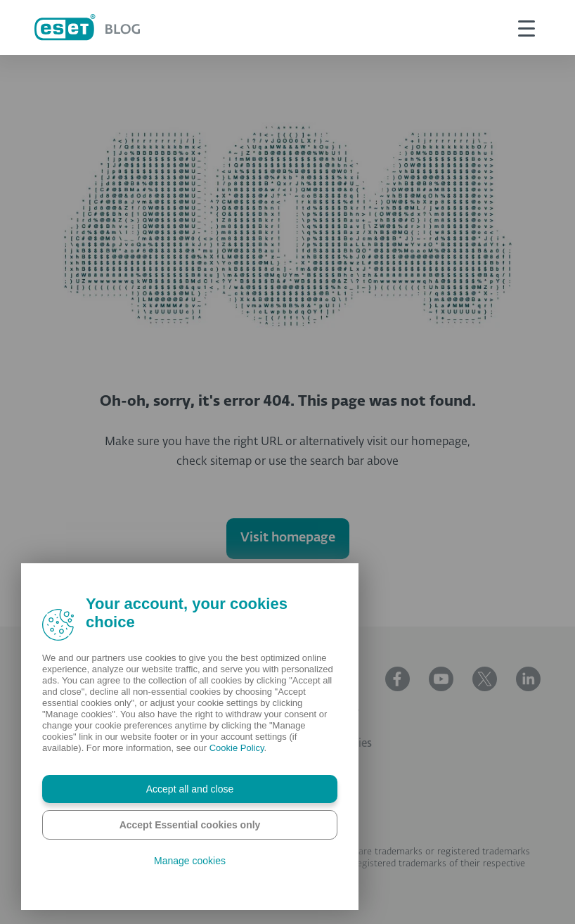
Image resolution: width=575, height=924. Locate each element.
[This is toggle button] (526, 27)
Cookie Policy (237, 748)
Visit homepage (288, 538)
